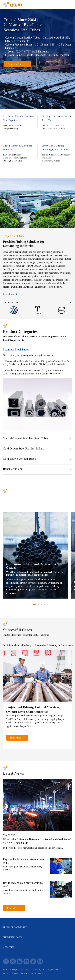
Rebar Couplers (12, 469)
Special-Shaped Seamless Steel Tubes (26, 438)
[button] (67, 303)
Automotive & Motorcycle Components (54, 645)
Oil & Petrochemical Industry (17, 645)
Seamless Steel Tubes (16, 350)
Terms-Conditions (28, 973)
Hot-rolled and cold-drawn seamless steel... (23, 885)
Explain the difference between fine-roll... (23, 861)
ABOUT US (8, 947)
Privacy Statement (11, 973)
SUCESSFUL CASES (13, 937)
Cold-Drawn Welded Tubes (19, 459)
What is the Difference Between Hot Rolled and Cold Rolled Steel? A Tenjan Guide (37, 841)
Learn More (9, 294)
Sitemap (41, 973)
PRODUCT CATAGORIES (15, 927)
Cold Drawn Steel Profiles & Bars (23, 449)
